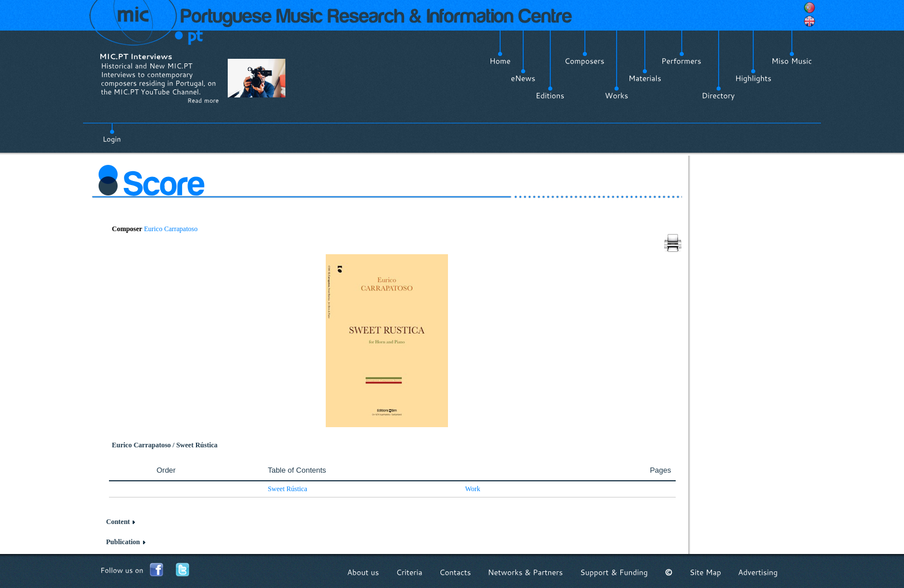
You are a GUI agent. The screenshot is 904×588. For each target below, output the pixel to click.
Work (473, 489)
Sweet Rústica (287, 489)
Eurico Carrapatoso (171, 229)
